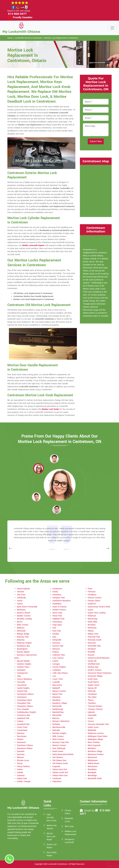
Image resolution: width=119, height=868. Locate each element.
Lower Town (58, 679)
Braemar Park (23, 637)
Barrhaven (21, 610)
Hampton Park (59, 598)
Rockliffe (91, 652)
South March (93, 682)
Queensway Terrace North (99, 607)
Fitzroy (20, 763)
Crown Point (22, 727)
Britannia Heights (24, 643)
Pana (90, 589)
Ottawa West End (60, 775)
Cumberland (22, 730)
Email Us (89, 811)
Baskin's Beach (24, 613)
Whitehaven (93, 760)
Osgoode (56, 766)
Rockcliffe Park (94, 646)
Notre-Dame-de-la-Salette (63, 754)
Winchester (93, 766)
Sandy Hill (92, 661)
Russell (91, 655)
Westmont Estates (96, 754)
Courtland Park (23, 724)
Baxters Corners (24, 616)
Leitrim (55, 661)
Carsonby (21, 682)
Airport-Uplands (23, 589)
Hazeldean (57, 604)
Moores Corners (59, 745)
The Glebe (92, 697)
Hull (54, 628)
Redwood (92, 616)
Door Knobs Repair (52, 854)
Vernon (91, 721)
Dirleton (20, 739)
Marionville (57, 706)
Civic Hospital (23, 709)
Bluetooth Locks (69, 820)
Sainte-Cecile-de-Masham (99, 658)
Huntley (56, 634)
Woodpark (92, 772)
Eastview (21, 754)
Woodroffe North (95, 779)
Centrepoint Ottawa (25, 694)
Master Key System (52, 827)
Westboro (92, 748)
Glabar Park (22, 779)
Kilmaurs (56, 649)
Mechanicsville (59, 727)
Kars (54, 637)
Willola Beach (94, 763)
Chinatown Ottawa (25, 706)
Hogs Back (57, 625)
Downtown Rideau (25, 748)
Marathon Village (60, 703)
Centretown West (24, 700)
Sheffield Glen (94, 664)
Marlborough (58, 709)
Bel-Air (20, 622)
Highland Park (58, 619)
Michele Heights (59, 733)
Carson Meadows (24, 679)
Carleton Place (23, 667)
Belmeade (21, 631)
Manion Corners (59, 691)
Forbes (20, 769)
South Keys (93, 679)
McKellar (56, 724)
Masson (56, 718)
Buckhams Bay (23, 646)
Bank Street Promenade (27, 607)
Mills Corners (58, 736)
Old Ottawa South (60, 763)
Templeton (92, 694)
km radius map (96, 190)
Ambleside (21, 598)
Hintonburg (57, 622)
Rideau (91, 631)
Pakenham (57, 782)
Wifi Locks (69, 826)
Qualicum (92, 604)
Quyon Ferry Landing (97, 613)
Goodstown (57, 589)
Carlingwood (22, 673)
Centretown (22, 697)
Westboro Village (95, 751)
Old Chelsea (58, 757)
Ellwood (20, 757)
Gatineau (21, 775)
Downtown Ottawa (25, 745)
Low (54, 676)
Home (10, 38)
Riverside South (94, 640)
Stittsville (92, 691)
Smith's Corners (95, 670)
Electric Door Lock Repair (51, 837)
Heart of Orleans (59, 607)
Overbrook (57, 779)
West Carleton (94, 742)
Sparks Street (94, 685)
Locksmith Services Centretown (28, 38)
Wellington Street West (98, 736)
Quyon (90, 610)
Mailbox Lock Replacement (70, 833)
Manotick (56, 697)
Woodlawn (92, 769)
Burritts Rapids (23, 652)
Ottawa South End (60, 772)
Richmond (92, 628)
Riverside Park (94, 637)
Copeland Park (23, 718)
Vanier (90, 718)
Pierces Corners (95, 598)
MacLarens (57, 685)
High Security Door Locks (51, 818)
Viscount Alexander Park (98, 724)
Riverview (92, 643)
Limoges (56, 664)
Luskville (56, 682)
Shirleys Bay (93, 667)
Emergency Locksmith (70, 841)
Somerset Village (95, 676)
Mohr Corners (58, 739)
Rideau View (93, 634)
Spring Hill (92, 688)
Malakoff (56, 688)
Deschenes (22, 736)
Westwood (92, 757)
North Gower (58, 751)
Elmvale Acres (23, 760)
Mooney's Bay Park (61, 742)
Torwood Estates (95, 706)
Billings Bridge (23, 634)
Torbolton (92, 703)
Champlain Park (24, 703)
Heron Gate (57, 613)
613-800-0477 (17, 14)
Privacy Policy (68, 812)
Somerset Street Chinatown (100, 673)
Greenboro (57, 595)
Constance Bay (23, 715)
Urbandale (92, 715)
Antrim (20, 601)
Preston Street (94, 601)
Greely (55, 592)
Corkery (20, 721)
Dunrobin (21, 751)
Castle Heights (23, 688)
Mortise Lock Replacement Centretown (61, 38)
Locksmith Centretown (58, 864)
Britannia (21, 640)
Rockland (92, 649)
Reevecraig (92, 619)
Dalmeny (21, 733)
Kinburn (56, 652)
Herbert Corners (59, 610)
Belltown (21, 628)
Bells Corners (23, 625)
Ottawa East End (60, 769)
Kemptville (57, 640)
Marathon (56, 700)
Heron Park (57, 616)
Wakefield (92, 730)
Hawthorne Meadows (62, 601)
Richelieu (92, 625)
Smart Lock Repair (52, 846)
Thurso (91, 700)
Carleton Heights (24, 664)
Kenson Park (58, 646)
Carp (19, 676)
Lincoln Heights (59, 667)
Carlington (21, 670)
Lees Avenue (58, 658)
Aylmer (20, 604)
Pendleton (92, 595)
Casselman (22, 685)
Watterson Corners (96, 733)
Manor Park (57, 694)
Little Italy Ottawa (60, 673)
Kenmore (56, 643)
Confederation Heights (27, 712)
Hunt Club (57, 631)
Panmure (92, 592)
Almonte (20, 592)
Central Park (22, 691)
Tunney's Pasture (95, 709)
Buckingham (22, 649)
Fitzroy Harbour (23, 766)
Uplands (91, 712)
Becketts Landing (24, 619)
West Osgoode (94, 745)
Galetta (20, 772)
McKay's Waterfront (61, 721)
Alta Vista (21, 595)
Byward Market (23, 661)
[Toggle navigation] (112, 28)
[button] (39, 468)
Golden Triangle (24, 782)
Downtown (21, 742)
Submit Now (96, 141)
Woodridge (92, 775)
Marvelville (57, 715)
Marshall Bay (58, 712)
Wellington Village (95, 739)
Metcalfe (56, 730)
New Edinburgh (59, 748)
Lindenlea (57, 670)
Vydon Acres (93, 727)
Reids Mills (92, 622)
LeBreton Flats (59, 655)
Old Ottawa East (59, 760)
